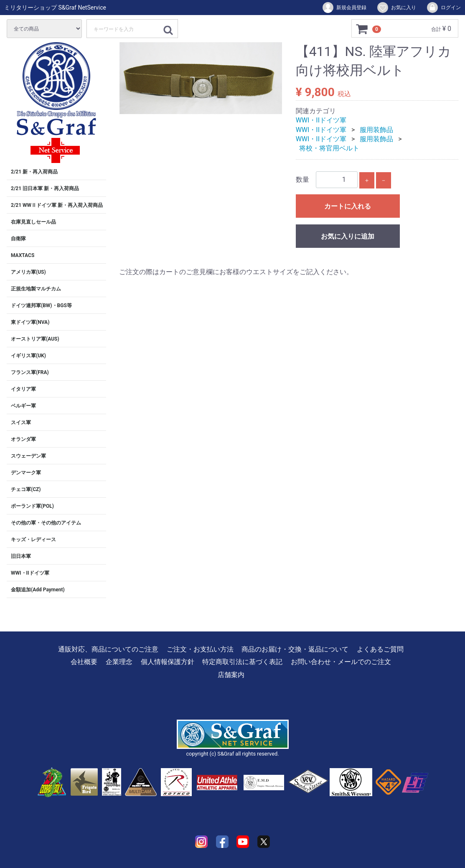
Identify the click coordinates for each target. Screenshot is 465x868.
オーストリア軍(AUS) (35, 339)
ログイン (443, 8)
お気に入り (396, 8)
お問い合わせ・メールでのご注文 (341, 662)
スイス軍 (21, 423)
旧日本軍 (21, 556)
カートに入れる (348, 206)
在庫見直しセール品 (33, 222)
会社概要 (84, 662)
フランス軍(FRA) (30, 372)
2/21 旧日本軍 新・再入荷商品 (45, 188)
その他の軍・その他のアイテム (46, 523)
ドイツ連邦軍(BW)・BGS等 (41, 305)
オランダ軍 (23, 439)
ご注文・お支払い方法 (200, 649)
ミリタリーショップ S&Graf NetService (55, 8)
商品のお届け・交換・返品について (295, 649)
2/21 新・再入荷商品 (34, 172)
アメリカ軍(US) (28, 272)
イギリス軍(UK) (28, 356)
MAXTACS (23, 255)
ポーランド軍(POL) (32, 506)
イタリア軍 (23, 389)
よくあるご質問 (380, 649)
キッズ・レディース (33, 540)
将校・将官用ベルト (329, 148)
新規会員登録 (344, 8)
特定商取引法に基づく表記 (242, 662)
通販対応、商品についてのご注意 (108, 649)
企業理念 (119, 662)
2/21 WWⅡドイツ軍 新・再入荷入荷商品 (57, 205)
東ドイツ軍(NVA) (30, 322)
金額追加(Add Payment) (38, 590)
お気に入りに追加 (348, 236)
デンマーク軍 (26, 473)
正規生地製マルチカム (36, 289)
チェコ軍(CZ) (26, 489)
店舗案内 (231, 675)
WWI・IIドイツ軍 (30, 573)
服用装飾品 (376, 130)
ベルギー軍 (23, 406)
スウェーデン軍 (28, 456)
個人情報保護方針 (168, 662)
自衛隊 (18, 239)
